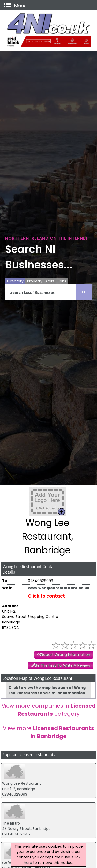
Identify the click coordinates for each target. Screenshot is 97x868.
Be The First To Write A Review (63, 665)
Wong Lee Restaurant (21, 783)
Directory (15, 281)
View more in (48, 732)
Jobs (62, 281)
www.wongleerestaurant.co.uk (59, 588)
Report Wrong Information (66, 655)
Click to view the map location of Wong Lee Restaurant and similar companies (47, 690)
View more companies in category (49, 710)
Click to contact (46, 596)
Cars (50, 281)
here (28, 863)
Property (35, 281)
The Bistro (11, 823)
